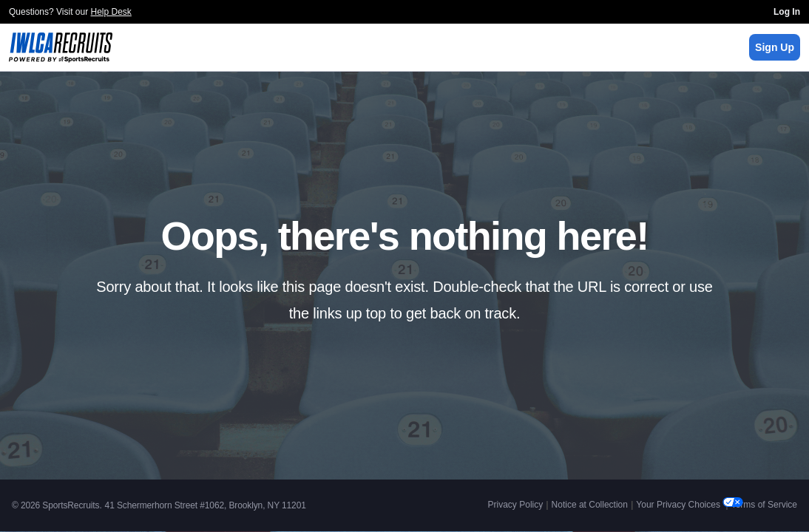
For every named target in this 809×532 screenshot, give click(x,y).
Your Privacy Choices (679, 505)
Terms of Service (764, 505)
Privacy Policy (516, 505)
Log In (787, 12)
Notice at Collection (590, 505)
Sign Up (775, 47)
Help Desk (111, 12)
